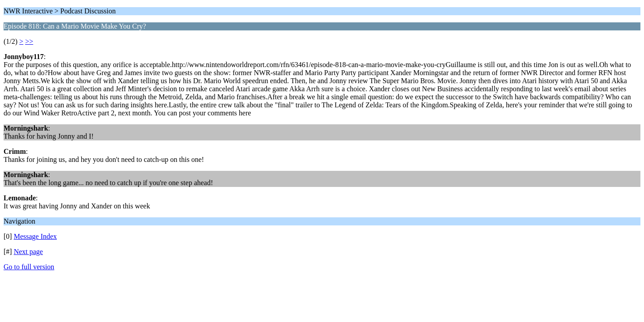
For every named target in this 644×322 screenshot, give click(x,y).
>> (29, 41)
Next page (28, 252)
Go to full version (29, 267)
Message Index (35, 236)
